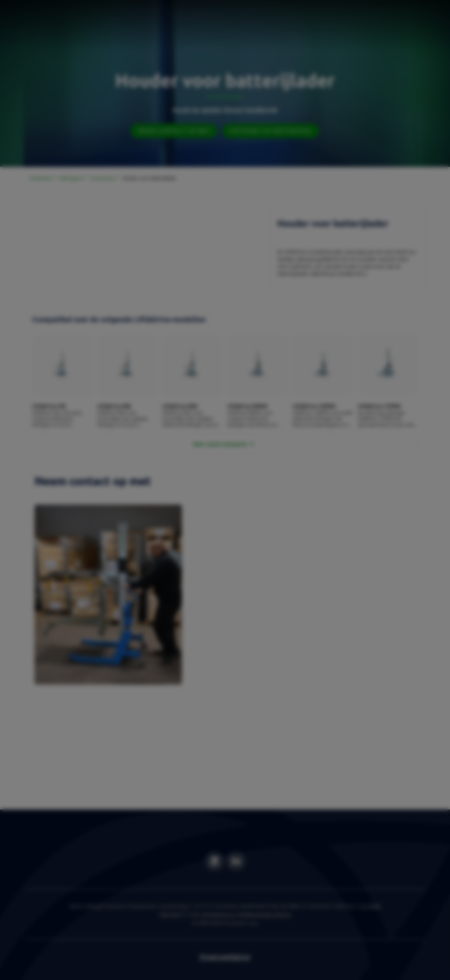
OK (312, 529)
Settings (281, 529)
